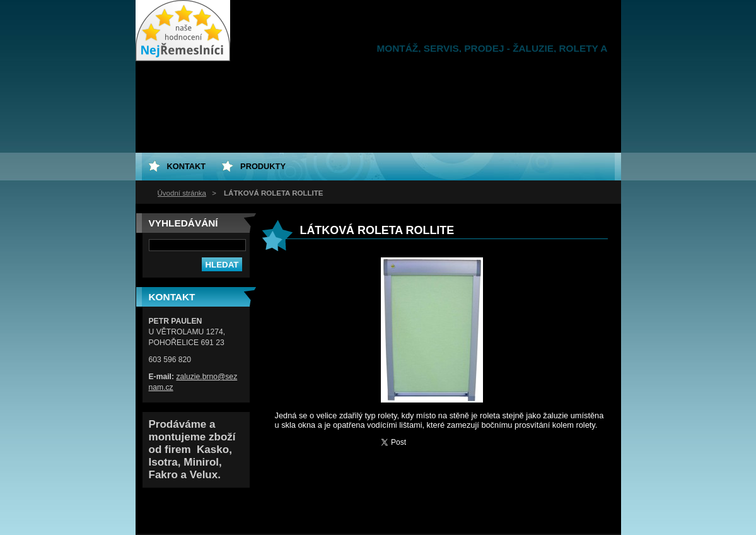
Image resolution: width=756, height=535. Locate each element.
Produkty (263, 166)
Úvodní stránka (182, 193)
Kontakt (187, 166)
